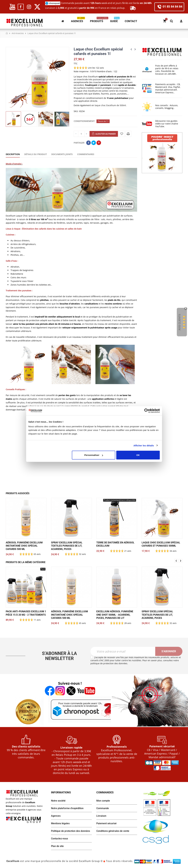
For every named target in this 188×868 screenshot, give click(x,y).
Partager (88, 143)
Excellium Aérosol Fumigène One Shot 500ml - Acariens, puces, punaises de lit (115, 615)
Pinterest (99, 143)
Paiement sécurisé (106, 823)
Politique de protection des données (71, 831)
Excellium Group (89, 861)
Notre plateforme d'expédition (67, 808)
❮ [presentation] (176, 561)
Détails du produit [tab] (36, 154)
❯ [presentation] (181, 561)
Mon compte (181, 21)
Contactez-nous (59, 839)
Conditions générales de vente (113, 831)
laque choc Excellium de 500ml (110, 105)
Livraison (101, 816)
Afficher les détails (144, 445)
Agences (56, 816)
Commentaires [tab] (86, 154)
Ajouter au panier (104, 134)
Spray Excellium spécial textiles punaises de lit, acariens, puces (67, 546)
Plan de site (57, 846)
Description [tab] (13, 154)
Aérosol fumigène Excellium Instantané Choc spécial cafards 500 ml (24, 546)
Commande (103, 808)
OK (138, 455)
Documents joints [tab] (62, 154)
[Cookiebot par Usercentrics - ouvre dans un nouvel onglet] (147, 411)
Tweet (94, 143)
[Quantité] (81, 134)
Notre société (58, 801)
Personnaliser (94, 455)
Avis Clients (180, 322)
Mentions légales (60, 823)
